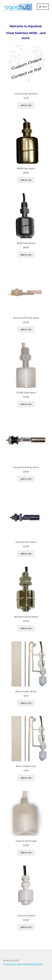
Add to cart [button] (26, 105)
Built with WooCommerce (30, 964)
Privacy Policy (10, 964)
